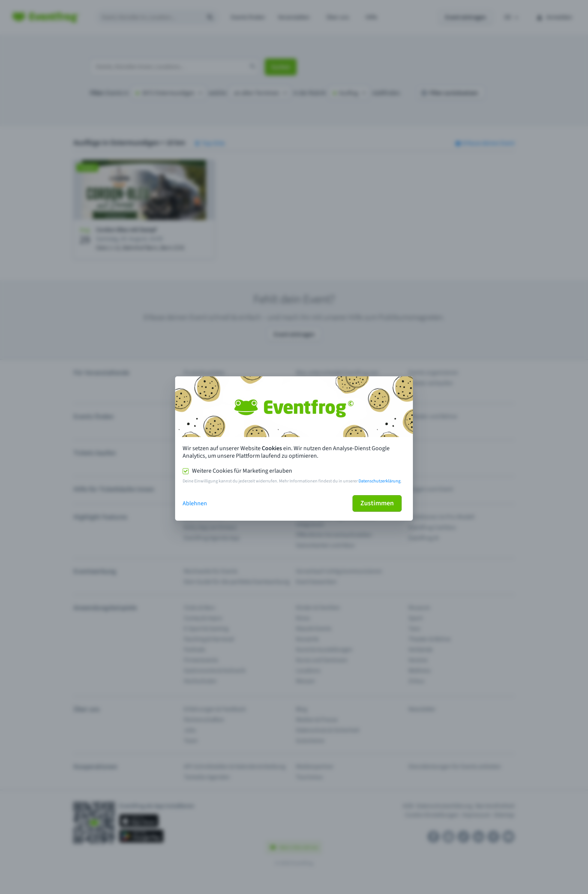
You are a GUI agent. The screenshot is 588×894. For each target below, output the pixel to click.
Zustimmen (377, 503)
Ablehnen (195, 503)
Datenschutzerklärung (379, 481)
